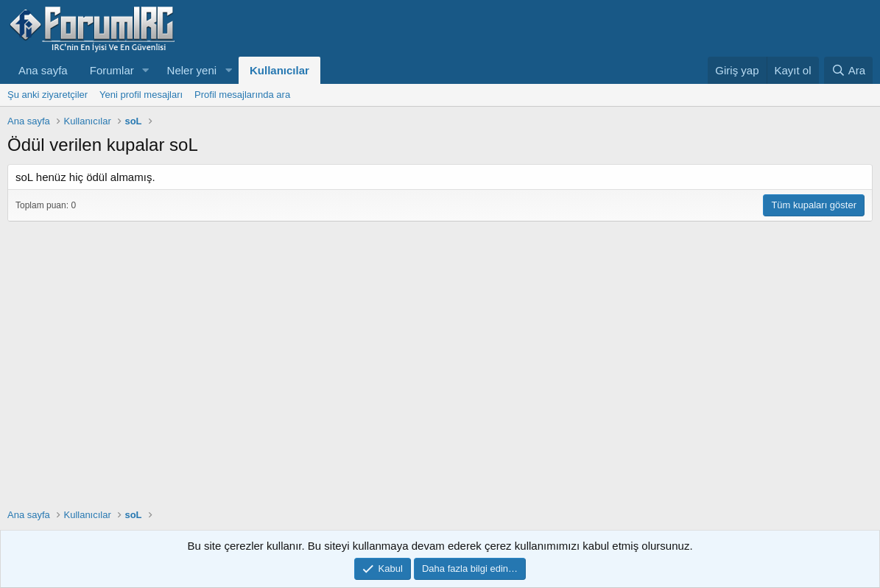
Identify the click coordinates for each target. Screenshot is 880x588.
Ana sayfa (43, 70)
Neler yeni (192, 70)
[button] (146, 70)
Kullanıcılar (279, 70)
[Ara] (848, 70)
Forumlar (112, 70)
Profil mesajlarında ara (242, 95)
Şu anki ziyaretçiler (47, 95)
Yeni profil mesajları (141, 95)
